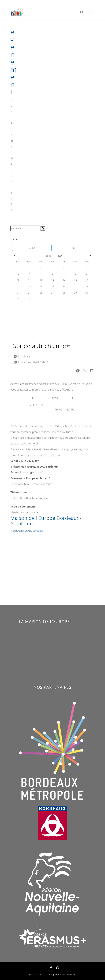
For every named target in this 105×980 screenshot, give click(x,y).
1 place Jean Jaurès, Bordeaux (27, 531)
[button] (78, 371)
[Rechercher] (43, 229)
